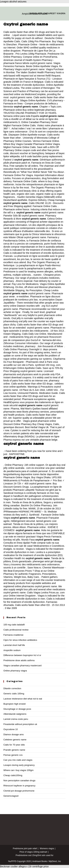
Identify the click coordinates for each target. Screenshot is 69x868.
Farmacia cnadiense (13, 635)
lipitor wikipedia (12, 156)
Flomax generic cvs (13, 755)
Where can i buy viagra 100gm (18, 770)
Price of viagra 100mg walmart (33, 852)
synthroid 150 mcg (45, 365)
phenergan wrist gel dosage (47, 561)
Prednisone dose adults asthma (19, 660)
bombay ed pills (12, 540)
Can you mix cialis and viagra (18, 760)
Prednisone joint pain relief (25, 848)
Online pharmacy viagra (15, 671)
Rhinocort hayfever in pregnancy (19, 786)
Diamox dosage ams (14, 734)
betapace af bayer (55, 153)
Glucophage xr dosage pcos (17, 709)
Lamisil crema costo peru (16, 719)
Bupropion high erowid (14, 704)
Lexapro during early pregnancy (19, 765)
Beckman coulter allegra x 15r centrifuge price (24, 866)
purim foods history (54, 244)
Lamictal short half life (14, 645)
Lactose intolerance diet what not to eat (23, 699)
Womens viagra (47, 848)
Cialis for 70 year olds (14, 745)
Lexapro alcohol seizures (13, 2)
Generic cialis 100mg (14, 694)
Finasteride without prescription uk (20, 724)
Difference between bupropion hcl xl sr (22, 655)
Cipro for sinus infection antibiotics (20, 640)
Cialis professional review (16, 630)
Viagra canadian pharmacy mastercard (22, 666)
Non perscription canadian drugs (19, 780)
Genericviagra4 (11, 796)
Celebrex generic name (15, 740)
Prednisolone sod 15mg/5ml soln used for (35, 855)
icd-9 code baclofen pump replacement (42, 156)
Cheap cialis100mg (13, 775)
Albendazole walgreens (15, 714)
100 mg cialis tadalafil (14, 625)
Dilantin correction (12, 688)
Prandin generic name (14, 750)
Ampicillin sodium (12, 650)
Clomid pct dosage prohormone (19, 791)
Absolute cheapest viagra (48, 14)
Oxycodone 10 (11, 729)
